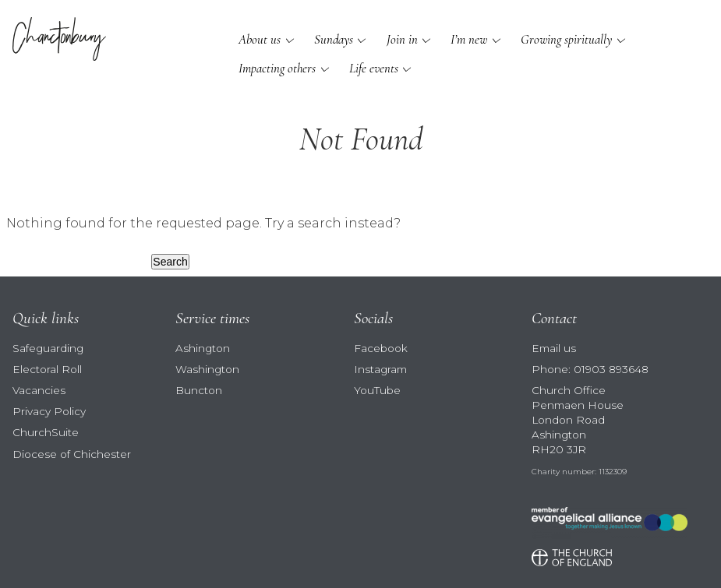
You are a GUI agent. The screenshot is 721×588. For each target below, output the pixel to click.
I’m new (469, 39)
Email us (554, 348)
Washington (207, 369)
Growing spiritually (566, 39)
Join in (402, 39)
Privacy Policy (49, 411)
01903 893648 (611, 369)
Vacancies (39, 390)
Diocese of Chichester (72, 454)
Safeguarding (48, 348)
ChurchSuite (46, 432)
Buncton (199, 390)
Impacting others (277, 68)
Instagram (380, 369)
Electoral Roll (47, 369)
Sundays (334, 39)
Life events (374, 68)
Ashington (203, 348)
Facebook (381, 348)
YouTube (377, 390)
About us (260, 39)
